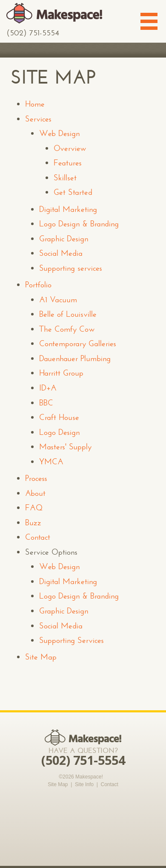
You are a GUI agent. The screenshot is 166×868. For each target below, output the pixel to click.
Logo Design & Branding (79, 224)
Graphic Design (64, 239)
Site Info (84, 784)
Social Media (61, 253)
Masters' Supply (65, 447)
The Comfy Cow (67, 329)
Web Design (59, 133)
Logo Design (59, 432)
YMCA (51, 461)
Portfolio (38, 285)
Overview (70, 148)
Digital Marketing (68, 209)
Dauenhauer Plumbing (75, 358)
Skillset (65, 178)
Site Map (41, 657)
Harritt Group (61, 373)
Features (68, 163)
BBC (46, 403)
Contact (38, 537)
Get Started (73, 192)
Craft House (59, 417)
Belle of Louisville (68, 314)
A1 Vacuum (58, 299)
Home (35, 104)
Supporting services (71, 268)
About (35, 493)
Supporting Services (72, 640)
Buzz (33, 522)
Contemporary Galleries (78, 343)
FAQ (34, 508)
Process (36, 478)
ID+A (48, 388)
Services (38, 119)
